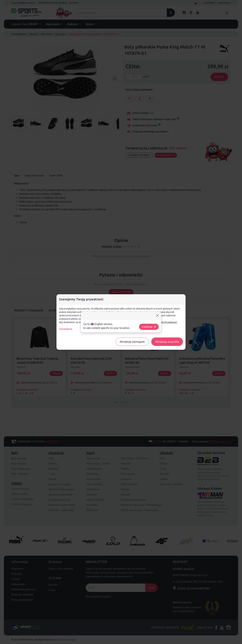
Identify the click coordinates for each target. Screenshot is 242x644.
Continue (149, 327)
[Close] (157, 315)
